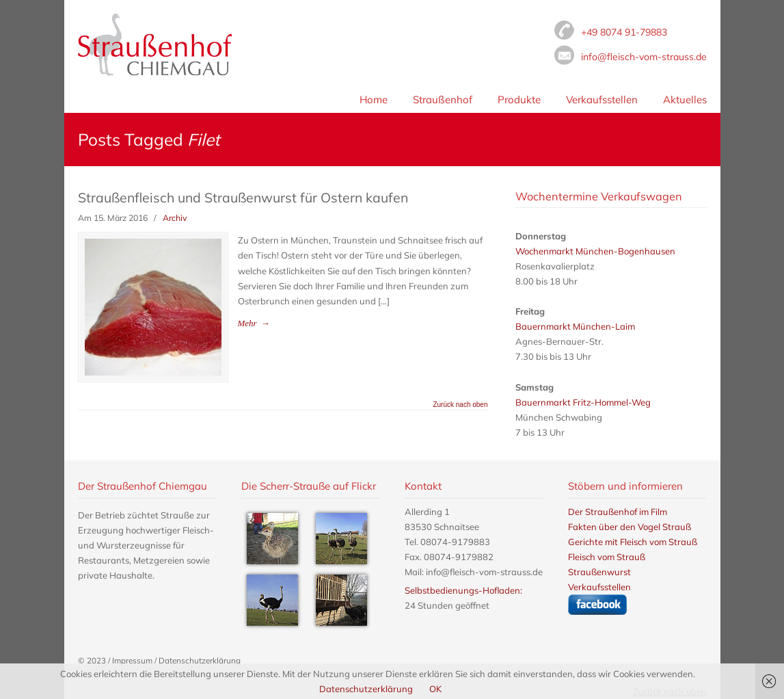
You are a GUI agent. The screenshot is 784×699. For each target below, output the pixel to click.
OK (435, 689)
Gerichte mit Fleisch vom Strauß (633, 542)
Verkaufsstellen (599, 587)
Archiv (175, 218)
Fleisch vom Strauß (155, 45)
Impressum (132, 660)
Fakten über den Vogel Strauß (630, 527)
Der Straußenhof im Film (618, 512)
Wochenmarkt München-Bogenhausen (595, 251)
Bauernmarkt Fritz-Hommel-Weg (583, 402)
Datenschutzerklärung (200, 660)
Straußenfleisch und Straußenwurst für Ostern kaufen (243, 197)
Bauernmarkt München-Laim (575, 326)
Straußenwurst (599, 572)
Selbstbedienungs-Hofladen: (463, 590)
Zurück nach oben (460, 405)
